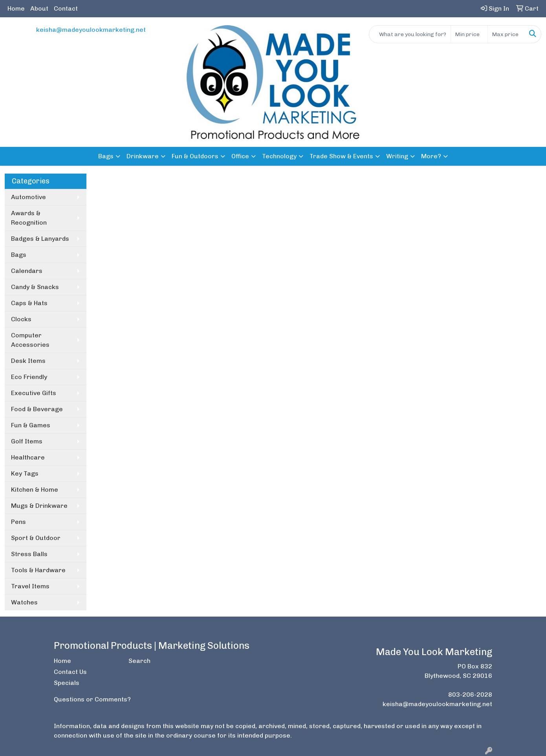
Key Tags (25, 473)
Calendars (27, 271)
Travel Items (30, 586)
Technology (279, 156)
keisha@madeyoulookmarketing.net (91, 30)
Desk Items (28, 361)
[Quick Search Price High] (506, 34)
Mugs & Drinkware (39, 506)
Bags (106, 156)
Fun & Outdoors (195, 156)
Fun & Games (31, 425)
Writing (397, 156)
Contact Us (70, 672)
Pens (18, 522)
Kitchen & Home (35, 490)
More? (431, 156)
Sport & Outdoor (36, 538)
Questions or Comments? (92, 699)
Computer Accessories (30, 340)
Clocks (21, 319)
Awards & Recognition (29, 218)
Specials (67, 683)
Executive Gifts (34, 393)
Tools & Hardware (38, 570)
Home (16, 8)
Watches (24, 602)
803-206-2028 (470, 695)
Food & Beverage (37, 409)
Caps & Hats (29, 303)
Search (139, 661)
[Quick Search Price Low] (469, 34)
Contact (66, 8)
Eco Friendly (29, 377)
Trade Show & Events (341, 156)
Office (240, 156)
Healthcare (28, 457)
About (39, 8)
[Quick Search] (410, 34)
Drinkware (143, 156)
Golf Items (27, 441)
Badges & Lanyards (40, 239)
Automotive (28, 197)
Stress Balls (29, 554)
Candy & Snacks (35, 287)
